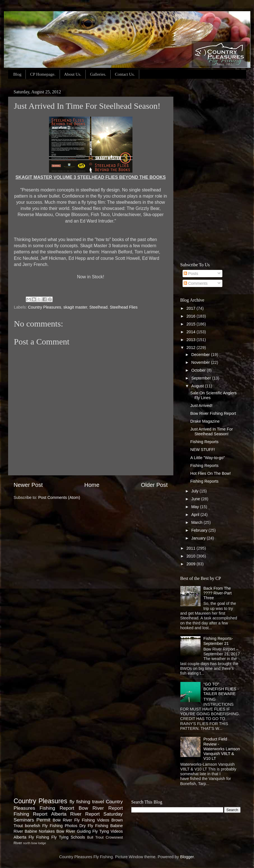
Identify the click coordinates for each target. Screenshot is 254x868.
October (199, 370)
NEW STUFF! (202, 450)
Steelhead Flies (124, 307)
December (201, 355)
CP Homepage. (43, 74)
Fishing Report (31, 814)
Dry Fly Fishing (94, 826)
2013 (192, 340)
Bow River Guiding (74, 831)
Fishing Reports (204, 442)
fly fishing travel (87, 802)
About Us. (73, 74)
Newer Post (28, 485)
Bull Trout (95, 837)
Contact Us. (125, 74)
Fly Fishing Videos (92, 820)
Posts (191, 274)
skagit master (75, 307)
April (196, 515)
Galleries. (98, 74)
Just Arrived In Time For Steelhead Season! (211, 431)
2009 (192, 564)
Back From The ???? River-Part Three (217, 593)
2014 (192, 332)
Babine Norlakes (40, 831)
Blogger (187, 857)
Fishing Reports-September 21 (218, 641)
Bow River (62, 820)
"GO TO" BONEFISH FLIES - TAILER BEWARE (221, 689)
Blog (17, 74)
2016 (192, 316)
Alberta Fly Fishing (32, 837)
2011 (192, 548)
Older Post (154, 485)
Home (92, 485)
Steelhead (98, 307)
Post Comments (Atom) (59, 497)
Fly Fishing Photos (60, 826)
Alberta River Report (75, 814)
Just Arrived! (201, 406)
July (195, 491)
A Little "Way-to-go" (207, 458)
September (202, 378)
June (196, 499)
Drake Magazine (205, 421)
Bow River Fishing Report (213, 413)
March (197, 522)
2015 (192, 324)
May (196, 507)
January (199, 538)
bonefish (32, 826)
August (198, 386)
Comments (196, 283)
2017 (192, 308)
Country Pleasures (45, 307)
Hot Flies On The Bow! (210, 473)
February (200, 530)
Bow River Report (101, 808)
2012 (192, 348)
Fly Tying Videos (108, 831)
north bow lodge (34, 843)
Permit (43, 820)
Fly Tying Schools (68, 837)
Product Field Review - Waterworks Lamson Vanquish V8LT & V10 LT (222, 749)
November (201, 362)
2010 (192, 556)
